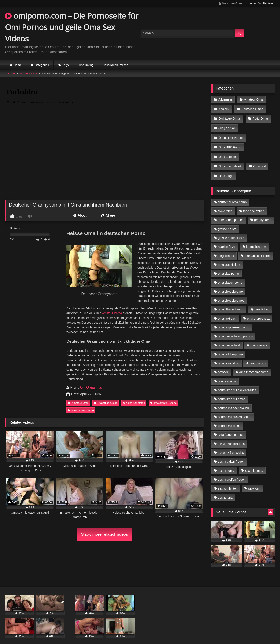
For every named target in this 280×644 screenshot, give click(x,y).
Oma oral (259, 162)
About (80, 215)
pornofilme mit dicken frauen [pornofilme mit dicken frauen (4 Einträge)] (237, 385)
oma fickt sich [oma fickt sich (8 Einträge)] (227, 313)
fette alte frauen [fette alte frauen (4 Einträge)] (254, 205)
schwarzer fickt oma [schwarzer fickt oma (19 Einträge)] (231, 438)
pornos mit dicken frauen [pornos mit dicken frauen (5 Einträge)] (235, 411)
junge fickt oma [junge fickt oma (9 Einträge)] (256, 241)
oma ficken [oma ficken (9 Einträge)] (262, 304)
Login (252, 3)
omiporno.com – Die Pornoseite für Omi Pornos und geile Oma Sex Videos (72, 27)
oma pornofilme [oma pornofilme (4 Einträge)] (228, 358)
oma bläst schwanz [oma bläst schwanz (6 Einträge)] (231, 304)
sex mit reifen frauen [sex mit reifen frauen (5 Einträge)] (232, 474)
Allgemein (225, 99)
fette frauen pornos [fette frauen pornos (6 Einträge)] (231, 214)
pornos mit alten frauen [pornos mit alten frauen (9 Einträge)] (233, 403)
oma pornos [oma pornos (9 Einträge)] (258, 358)
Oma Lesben (227, 153)
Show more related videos (104, 534)
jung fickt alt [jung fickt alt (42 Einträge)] (226, 250)
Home (18, 65)
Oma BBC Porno (230, 144)
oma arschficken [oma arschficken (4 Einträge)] (229, 259)
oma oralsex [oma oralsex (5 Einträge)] (259, 340)
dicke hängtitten (134, 403)
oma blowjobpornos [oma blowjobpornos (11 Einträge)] (231, 295)
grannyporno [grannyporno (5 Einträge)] (263, 214)
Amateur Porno (112, 313)
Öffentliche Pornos (231, 135)
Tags (66, 65)
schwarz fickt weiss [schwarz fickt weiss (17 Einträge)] (231, 447)
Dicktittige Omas (106, 403)
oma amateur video (163, 403)
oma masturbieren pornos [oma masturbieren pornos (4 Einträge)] (235, 331)
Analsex (224, 108)
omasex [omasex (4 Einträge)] (223, 367)
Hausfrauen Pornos (115, 65)
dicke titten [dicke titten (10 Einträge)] (225, 205)
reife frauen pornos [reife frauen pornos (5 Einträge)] (231, 429)
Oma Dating (86, 65)
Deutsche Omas (252, 108)
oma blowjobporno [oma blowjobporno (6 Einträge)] (230, 286)
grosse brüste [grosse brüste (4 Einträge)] (227, 223)
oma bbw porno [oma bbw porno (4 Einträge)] (228, 268)
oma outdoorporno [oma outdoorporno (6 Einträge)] (230, 349)
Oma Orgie (226, 171)
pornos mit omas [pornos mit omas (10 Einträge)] (229, 420)
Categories (42, 65)
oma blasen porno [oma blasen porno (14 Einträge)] (230, 277)
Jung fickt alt (227, 126)
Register (268, 3)
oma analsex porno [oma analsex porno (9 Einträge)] (258, 250)
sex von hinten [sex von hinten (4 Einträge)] (228, 483)
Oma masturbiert (230, 162)
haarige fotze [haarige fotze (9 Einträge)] (227, 241)
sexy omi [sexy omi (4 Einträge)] (254, 483)
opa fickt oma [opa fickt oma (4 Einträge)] (227, 376)
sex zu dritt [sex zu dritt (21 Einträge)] (225, 492)
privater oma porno (81, 410)
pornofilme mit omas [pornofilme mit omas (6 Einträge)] (232, 393)
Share (108, 215)
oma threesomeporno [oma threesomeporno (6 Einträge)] (254, 367)
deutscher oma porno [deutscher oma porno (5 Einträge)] (232, 197)
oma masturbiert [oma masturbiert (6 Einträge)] (229, 340)
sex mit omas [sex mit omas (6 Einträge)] (254, 465)
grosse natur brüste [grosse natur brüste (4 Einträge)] (231, 232)
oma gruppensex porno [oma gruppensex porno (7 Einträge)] (233, 322)
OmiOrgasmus (91, 387)
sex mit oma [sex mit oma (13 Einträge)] (226, 465)
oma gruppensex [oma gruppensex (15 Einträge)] (258, 313)
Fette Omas (260, 117)
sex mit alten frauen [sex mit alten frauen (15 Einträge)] (231, 456)
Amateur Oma (29, 74)
